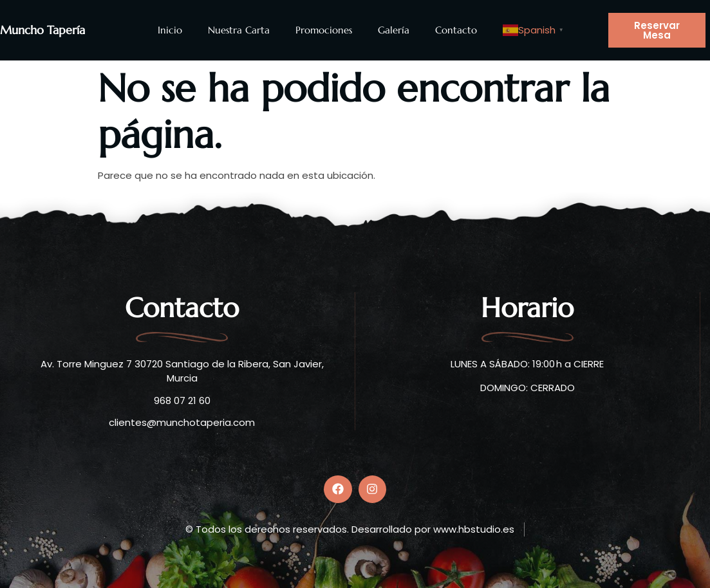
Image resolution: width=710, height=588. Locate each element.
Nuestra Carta (239, 30)
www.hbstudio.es (474, 529)
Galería (394, 30)
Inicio (170, 30)
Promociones (324, 30)
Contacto (456, 30)
